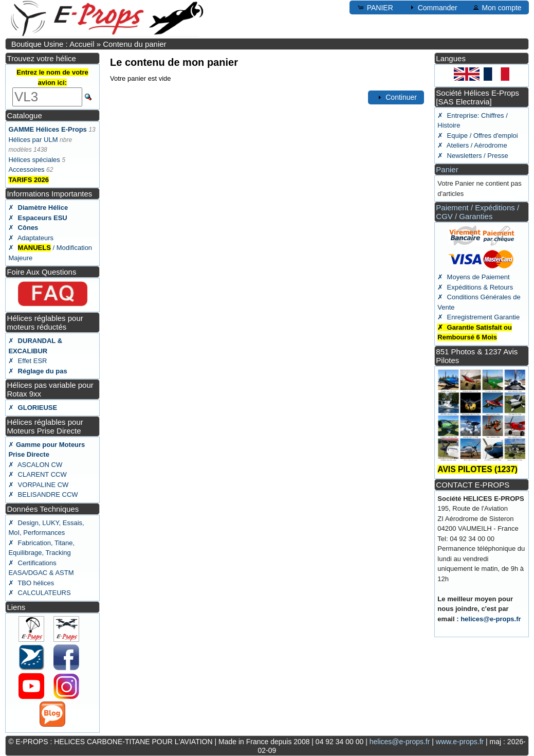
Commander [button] (432, 7)
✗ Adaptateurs (31, 238)
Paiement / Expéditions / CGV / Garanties (477, 212)
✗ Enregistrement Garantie (478, 317)
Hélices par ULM (33, 140)
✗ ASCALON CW (35, 465)
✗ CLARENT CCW (37, 474)
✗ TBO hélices (31, 583)
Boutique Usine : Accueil (53, 44)
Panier (447, 169)
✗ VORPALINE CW (38, 485)
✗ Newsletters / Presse (473, 156)
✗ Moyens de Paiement (473, 277)
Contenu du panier (134, 44)
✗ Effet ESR (27, 361)
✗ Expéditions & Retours (475, 287)
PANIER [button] (375, 7)
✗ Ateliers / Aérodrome (472, 145)
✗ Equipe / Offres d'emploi (477, 136)
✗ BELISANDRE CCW (43, 494)
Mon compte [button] (497, 7)
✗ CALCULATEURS (39, 593)
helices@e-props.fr (491, 619)
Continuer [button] (396, 97)
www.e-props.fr (460, 742)
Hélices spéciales (34, 160)
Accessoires (26, 169)
